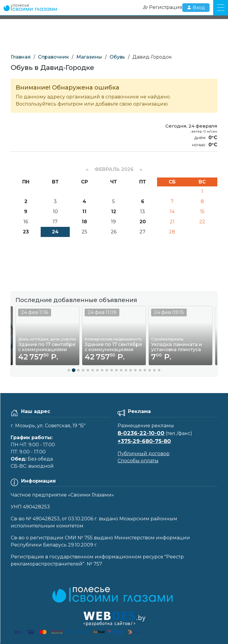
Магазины (89, 57)
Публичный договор (144, 454)
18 (84, 222)
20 (143, 222)
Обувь (117, 57)
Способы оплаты (138, 461)
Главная (21, 57)
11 (84, 212)
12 (114, 212)
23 (26, 232)
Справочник (53, 57)
